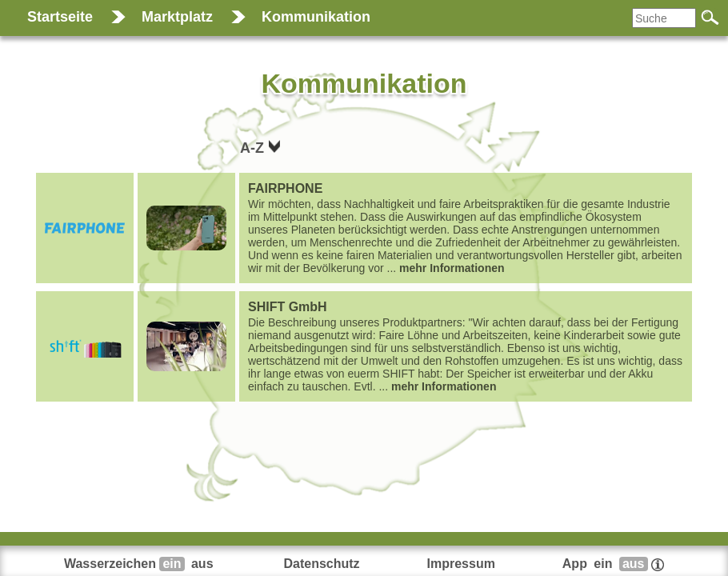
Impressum (461, 564)
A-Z (254, 148)
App (613, 564)
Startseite (60, 17)
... (466, 228)
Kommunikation (316, 17)
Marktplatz (177, 17)
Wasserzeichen (140, 564)
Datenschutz (321, 564)
